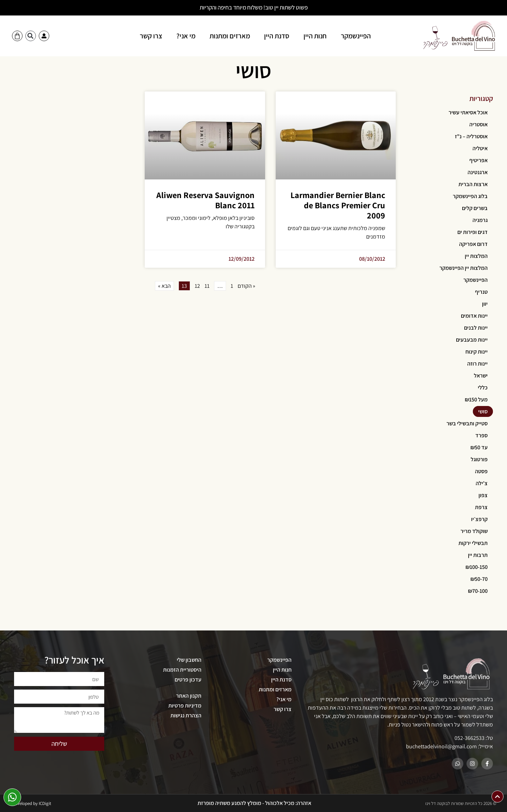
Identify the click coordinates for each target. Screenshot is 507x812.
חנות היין (315, 36)
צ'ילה (482, 483)
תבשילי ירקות (473, 543)
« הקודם (246, 286)
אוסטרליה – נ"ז (471, 136)
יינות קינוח (477, 352)
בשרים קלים (475, 208)
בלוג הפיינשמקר (470, 196)
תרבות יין (478, 555)
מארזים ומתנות (230, 36)
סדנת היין (277, 36)
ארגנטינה (478, 172)
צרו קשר (151, 36)
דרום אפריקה (473, 244)
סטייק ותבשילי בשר (467, 423)
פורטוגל (479, 459)
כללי (483, 388)
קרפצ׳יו (479, 519)
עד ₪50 (479, 447)
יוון (485, 304)
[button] (31, 36)
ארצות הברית (473, 184)
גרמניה (480, 220)
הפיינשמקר (356, 36)
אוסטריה (478, 124)
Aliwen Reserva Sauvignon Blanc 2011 (205, 200)
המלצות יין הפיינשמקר (464, 268)
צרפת (481, 507)
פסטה (481, 471)
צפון (483, 495)
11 (207, 286)
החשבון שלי (189, 660)
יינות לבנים (476, 328)
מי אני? (186, 36)
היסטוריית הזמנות (182, 670)
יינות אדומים (474, 316)
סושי (483, 411)
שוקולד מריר (474, 531)
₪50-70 (479, 579)
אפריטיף (478, 160)
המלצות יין (476, 256)
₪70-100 (478, 591)
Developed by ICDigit (32, 803)
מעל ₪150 (476, 399)
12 (197, 286)
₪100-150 (477, 567)
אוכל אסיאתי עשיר (468, 112)
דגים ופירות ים (472, 232)
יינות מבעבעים (472, 340)
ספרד (481, 435)
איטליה (480, 148)
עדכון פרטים (188, 680)
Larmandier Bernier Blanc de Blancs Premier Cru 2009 (338, 205)
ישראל (481, 376)
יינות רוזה (477, 364)
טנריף (481, 292)
